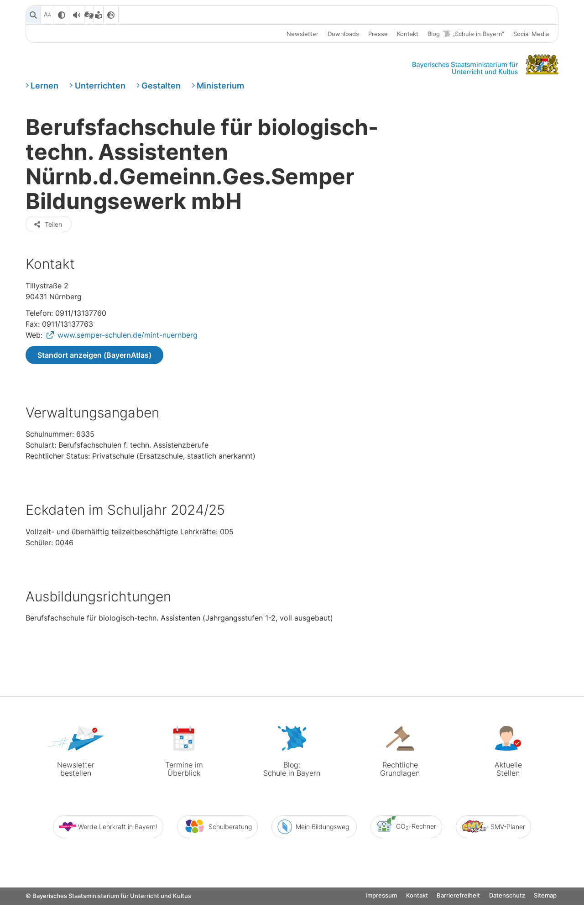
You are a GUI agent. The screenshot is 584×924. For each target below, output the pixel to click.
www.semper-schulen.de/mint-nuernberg (128, 372)
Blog (466, 34)
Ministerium (220, 88)
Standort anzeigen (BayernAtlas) (94, 392)
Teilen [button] (48, 261)
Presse (378, 34)
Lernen (44, 88)
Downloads (343, 34)
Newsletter (302, 34)
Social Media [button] (531, 34)
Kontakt (408, 34)
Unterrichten (100, 88)
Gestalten (161, 88)
